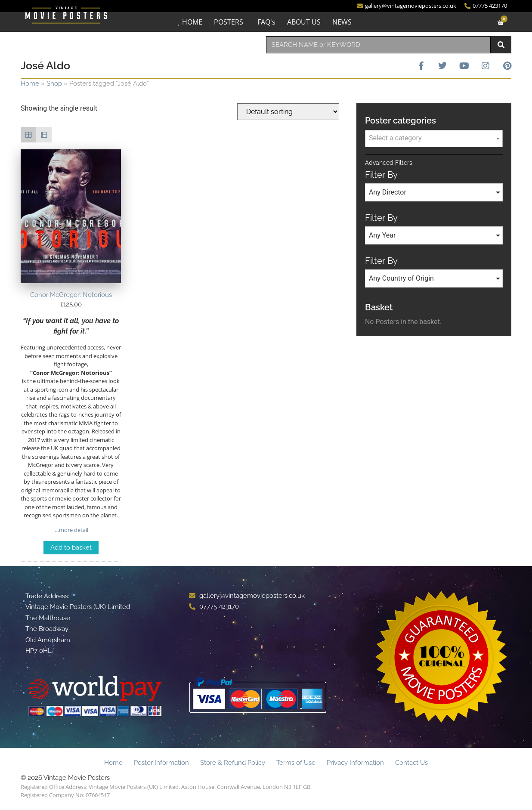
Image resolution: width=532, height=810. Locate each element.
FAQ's (266, 22)
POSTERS (229, 22)
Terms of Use (296, 763)
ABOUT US (304, 22)
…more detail (71, 530)
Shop (54, 83)
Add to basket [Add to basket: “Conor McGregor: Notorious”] (71, 547)
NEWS (342, 22)
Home (30, 83)
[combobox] (378, 45)
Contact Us (411, 763)
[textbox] (434, 138)
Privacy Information (355, 763)
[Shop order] (288, 112)
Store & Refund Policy (233, 763)
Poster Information (161, 763)
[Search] (501, 45)
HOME (192, 22)
